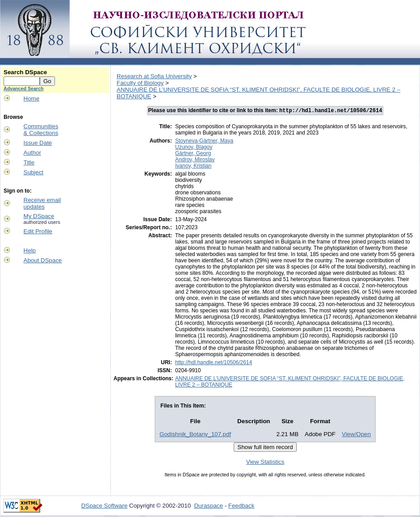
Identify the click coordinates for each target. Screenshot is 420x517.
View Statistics (265, 463)
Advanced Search (23, 88)
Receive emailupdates (42, 203)
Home (32, 99)
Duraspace (208, 506)
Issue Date (38, 143)
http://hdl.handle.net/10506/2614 (214, 363)
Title (29, 162)
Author (32, 153)
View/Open (356, 435)
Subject (34, 172)
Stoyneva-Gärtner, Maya (204, 142)
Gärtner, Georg (193, 154)
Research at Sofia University (154, 76)
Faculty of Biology (140, 83)
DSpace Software (105, 506)
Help (30, 250)
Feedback (241, 506)
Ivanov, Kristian (193, 167)
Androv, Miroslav (195, 160)
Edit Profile (38, 231)
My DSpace (39, 216)
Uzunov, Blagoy (194, 148)
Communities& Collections (41, 130)
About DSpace (43, 260)
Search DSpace (25, 72)
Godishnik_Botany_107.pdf (195, 435)
